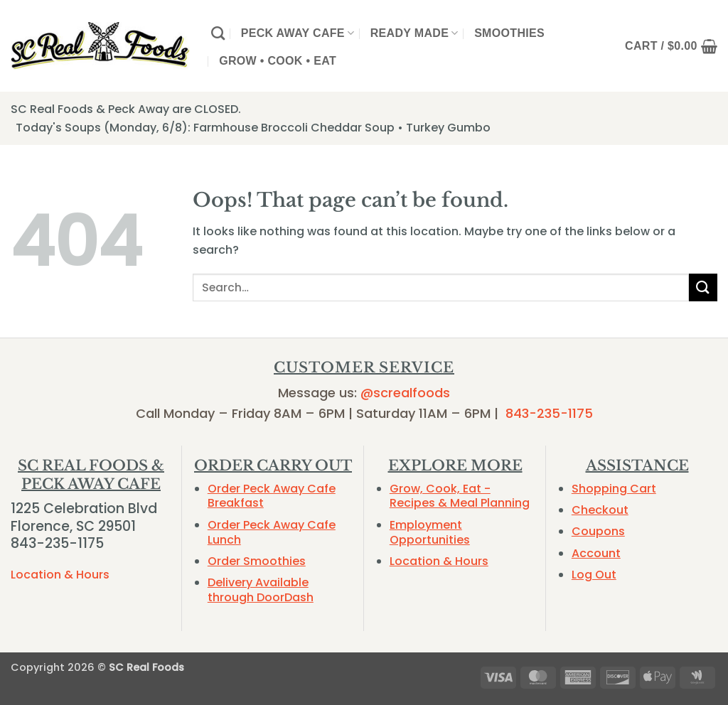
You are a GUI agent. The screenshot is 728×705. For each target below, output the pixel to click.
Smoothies (509, 33)
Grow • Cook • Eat (278, 61)
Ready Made (414, 33)
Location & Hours (60, 575)
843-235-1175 (549, 413)
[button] (671, 46)
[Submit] (703, 287)
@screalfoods (405, 393)
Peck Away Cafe (298, 33)
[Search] (218, 33)
